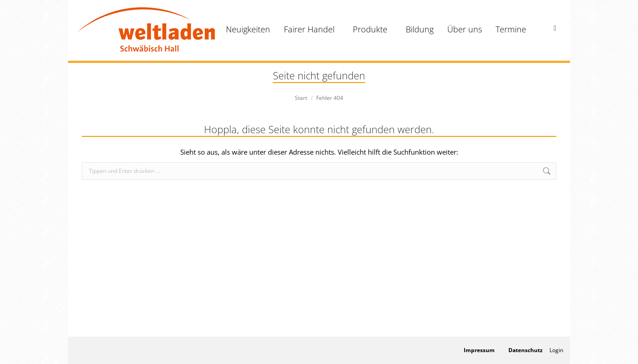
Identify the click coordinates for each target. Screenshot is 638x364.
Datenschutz (526, 350)
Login (556, 350)
